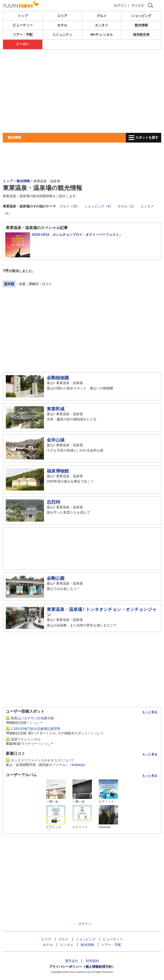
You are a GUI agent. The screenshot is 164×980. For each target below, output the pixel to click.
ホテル (62, 25)
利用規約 (92, 961)
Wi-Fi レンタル (102, 35)
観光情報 (141, 25)
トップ (23, 16)
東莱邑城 (56, 409)
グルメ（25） (70, 206)
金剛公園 (56, 578)
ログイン (120, 6)
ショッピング (141, 16)
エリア (62, 16)
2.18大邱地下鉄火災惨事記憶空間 (36, 729)
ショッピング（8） (99, 206)
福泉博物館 (58, 471)
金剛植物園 (58, 378)
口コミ (47, 284)
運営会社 (72, 961)
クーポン (23, 44)
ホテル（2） (127, 206)
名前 (22, 284)
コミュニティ (62, 35)
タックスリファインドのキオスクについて (42, 760)
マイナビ (138, 6)
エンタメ (101, 25)
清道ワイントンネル (26, 739)
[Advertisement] (82, 91)
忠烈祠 (53, 502)
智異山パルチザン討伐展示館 (32, 718)
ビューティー (23, 25)
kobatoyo (78, 765)
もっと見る (150, 712)
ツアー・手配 (23, 35)
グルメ (101, 16)
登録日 (34, 284)
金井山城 (56, 440)
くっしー (36, 723)
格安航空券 (141, 35)
